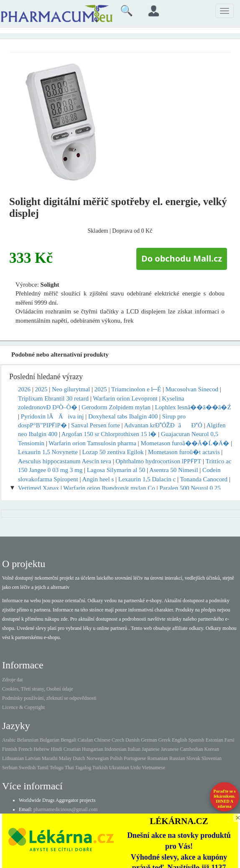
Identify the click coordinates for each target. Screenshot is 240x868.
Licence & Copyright (23, 707)
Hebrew (41, 749)
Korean (212, 749)
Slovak (193, 758)
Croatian (72, 749)
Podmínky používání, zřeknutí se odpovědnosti (49, 698)
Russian (177, 758)
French (25, 749)
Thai (69, 768)
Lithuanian (13, 758)
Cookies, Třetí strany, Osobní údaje (38, 689)
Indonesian (116, 749)
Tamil (43, 768)
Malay (65, 758)
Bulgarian (50, 740)
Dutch (79, 758)
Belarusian (28, 740)
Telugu (57, 768)
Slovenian (212, 758)
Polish (116, 758)
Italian (134, 749)
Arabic (9, 740)
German (149, 740)
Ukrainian (119, 768)
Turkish (100, 768)
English (180, 740)
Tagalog (83, 768)
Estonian (214, 740)
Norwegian (98, 758)
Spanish (197, 740)
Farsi (230, 740)
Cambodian (191, 749)
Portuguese (135, 758)
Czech (118, 740)
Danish (133, 740)
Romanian (157, 758)
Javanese (170, 749)
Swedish (27, 768)
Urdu (136, 768)
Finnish (10, 749)
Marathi (50, 758)
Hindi (56, 749)
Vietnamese (153, 768)
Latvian (33, 758)
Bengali (68, 740)
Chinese (102, 740)
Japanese (151, 749)
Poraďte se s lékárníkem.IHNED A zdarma (225, 799)
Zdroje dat (13, 680)
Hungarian (93, 749)
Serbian (10, 768)
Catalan (86, 740)
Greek (165, 740)
